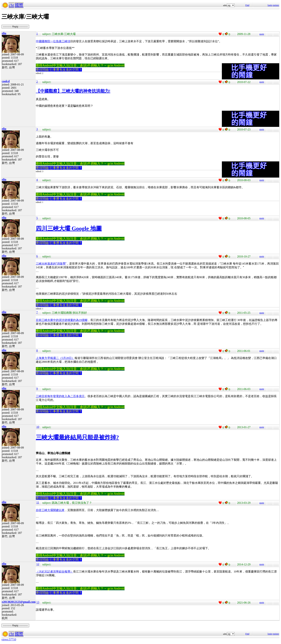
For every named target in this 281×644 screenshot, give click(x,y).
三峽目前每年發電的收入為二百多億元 (60, 396)
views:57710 (9, 639)
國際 (19, 5)
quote (262, 34)
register (276, 5)
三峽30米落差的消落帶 (51, 264)
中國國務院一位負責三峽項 (53, 41)
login (270, 5)
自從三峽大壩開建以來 (50, 510)
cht (11, 5)
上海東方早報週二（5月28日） (55, 358)
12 (38, 564)
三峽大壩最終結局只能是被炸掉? (77, 437)
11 (38, 502)
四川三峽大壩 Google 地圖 (69, 228)
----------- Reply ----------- (15, 27)
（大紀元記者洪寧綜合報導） (54, 572)
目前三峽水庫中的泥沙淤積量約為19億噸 (62, 320)
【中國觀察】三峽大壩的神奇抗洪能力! (73, 91)
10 (38, 427)
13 (38, 602)
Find (247, 5)
